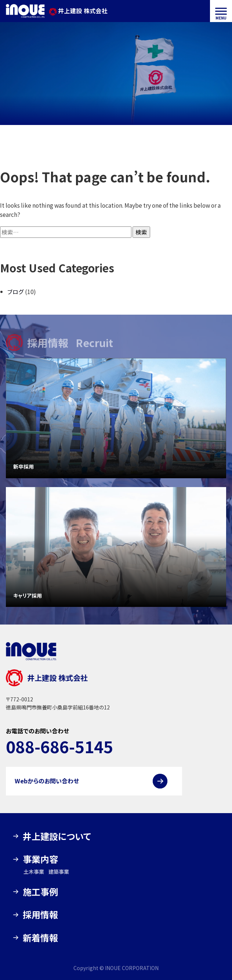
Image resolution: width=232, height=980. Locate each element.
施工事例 (40, 892)
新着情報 (40, 938)
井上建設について (57, 836)
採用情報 (40, 914)
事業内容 (40, 859)
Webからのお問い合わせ (47, 781)
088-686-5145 (59, 746)
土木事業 (34, 872)
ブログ (16, 292)
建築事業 (59, 872)
